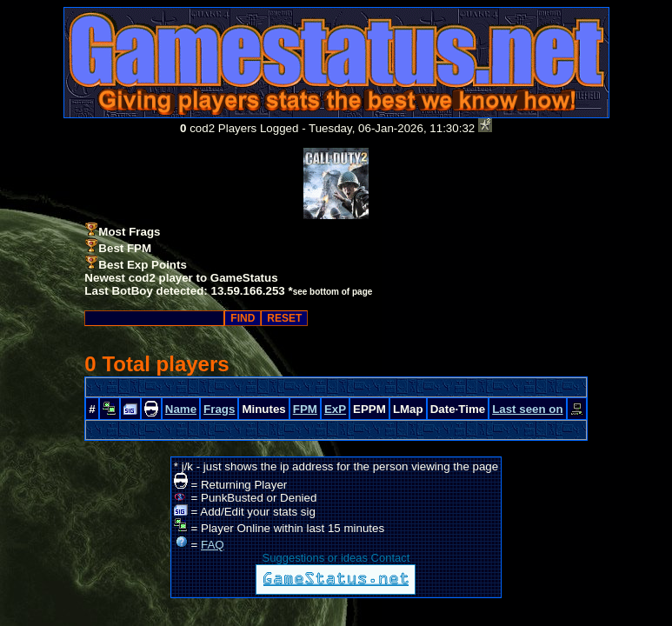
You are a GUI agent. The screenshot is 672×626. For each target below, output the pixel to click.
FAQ (213, 545)
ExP (335, 409)
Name (181, 409)
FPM (305, 409)
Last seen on (527, 409)
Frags (219, 409)
